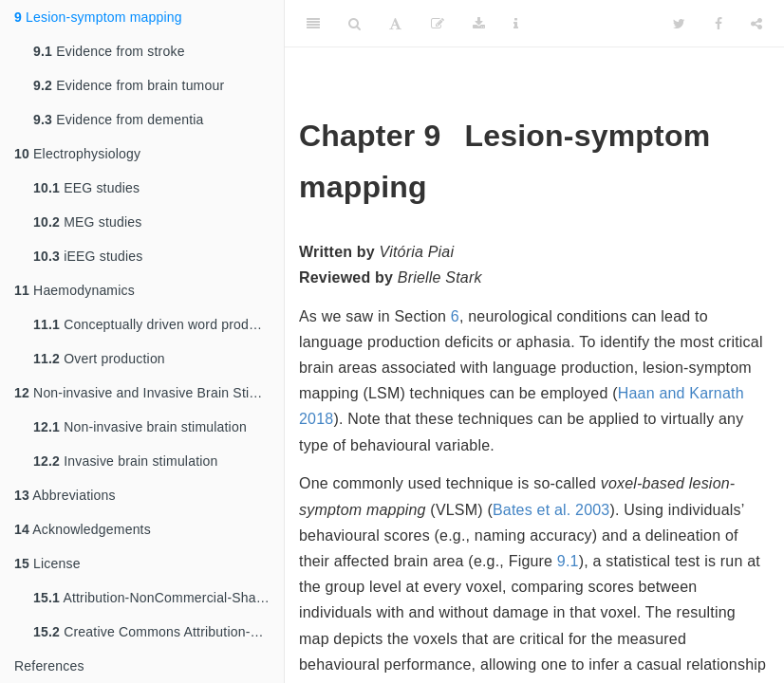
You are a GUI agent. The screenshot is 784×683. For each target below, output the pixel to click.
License (47, 563)
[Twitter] (679, 24)
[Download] (479, 24)
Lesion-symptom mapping (98, 17)
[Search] (355, 24)
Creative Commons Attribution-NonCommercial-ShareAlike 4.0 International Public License (159, 632)
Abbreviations (65, 495)
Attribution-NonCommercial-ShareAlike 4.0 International (159, 598)
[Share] (756, 24)
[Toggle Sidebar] (313, 24)
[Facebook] (719, 24)
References (49, 666)
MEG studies (88, 222)
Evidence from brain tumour (129, 85)
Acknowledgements (83, 529)
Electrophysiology (77, 154)
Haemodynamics (75, 290)
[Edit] (438, 24)
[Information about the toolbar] (516, 24)
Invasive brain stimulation (126, 461)
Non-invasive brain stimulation (140, 427)
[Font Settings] (395, 24)
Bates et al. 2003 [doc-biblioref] (551, 510)
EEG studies (86, 188)
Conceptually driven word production (159, 324)
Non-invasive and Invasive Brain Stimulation (149, 393)
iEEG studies (88, 256)
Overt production (99, 359)
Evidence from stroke (109, 51)
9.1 (568, 561)
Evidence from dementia (119, 120)
